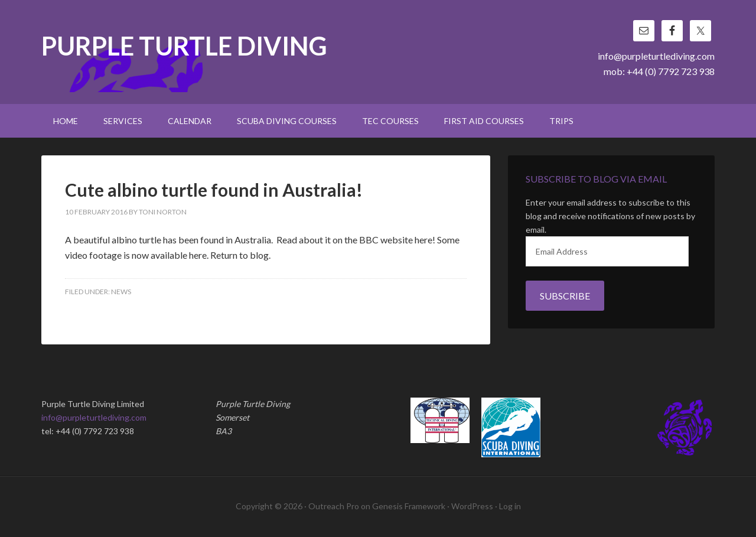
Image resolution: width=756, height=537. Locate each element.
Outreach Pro (334, 506)
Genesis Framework (409, 506)
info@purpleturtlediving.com (656, 56)
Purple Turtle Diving (184, 47)
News (121, 292)
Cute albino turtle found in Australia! (214, 190)
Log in (510, 506)
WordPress (472, 506)
